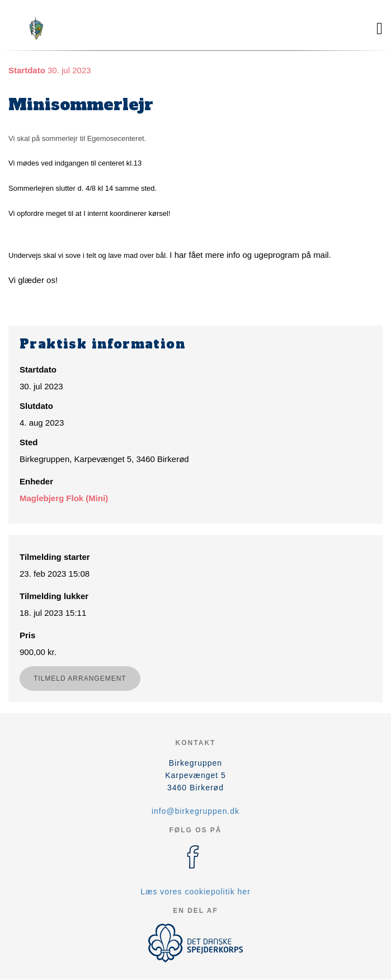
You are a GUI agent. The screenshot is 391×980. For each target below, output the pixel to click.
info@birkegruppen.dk (195, 811)
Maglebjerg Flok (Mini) (64, 498)
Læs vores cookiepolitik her (195, 892)
